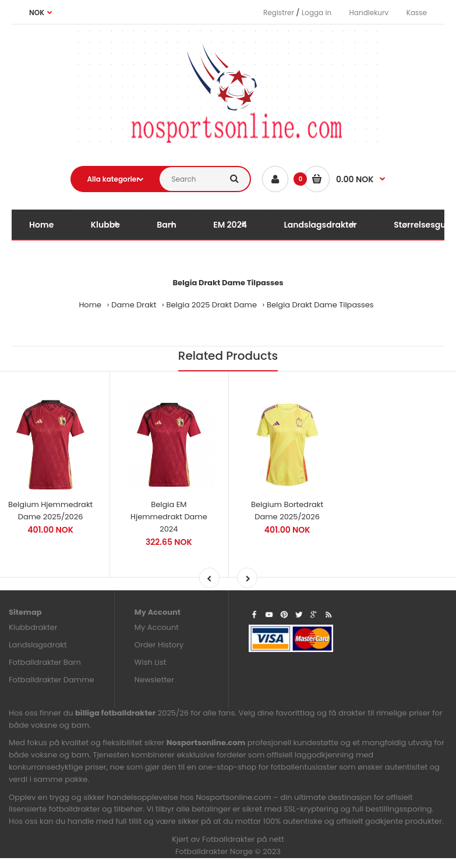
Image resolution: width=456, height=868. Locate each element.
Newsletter (154, 680)
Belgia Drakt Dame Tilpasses (320, 305)
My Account (157, 627)
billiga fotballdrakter (115, 713)
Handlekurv (369, 13)
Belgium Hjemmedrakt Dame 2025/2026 (50, 511)
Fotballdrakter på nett (243, 839)
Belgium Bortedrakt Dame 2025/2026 (287, 511)
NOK (37, 13)
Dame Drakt (134, 305)
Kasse (417, 13)
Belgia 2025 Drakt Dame (212, 305)
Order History (159, 645)
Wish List (151, 662)
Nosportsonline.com (206, 743)
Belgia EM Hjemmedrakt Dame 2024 (169, 517)
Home (90, 305)
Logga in (317, 13)
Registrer (279, 13)
